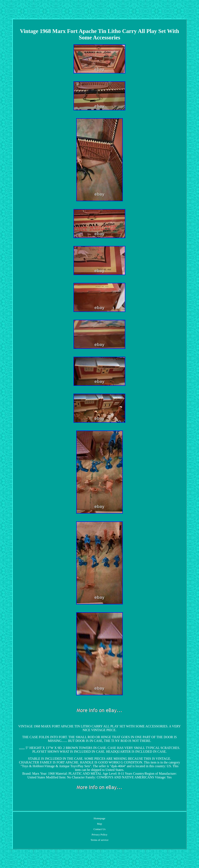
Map (100, 824)
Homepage (99, 818)
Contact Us (99, 829)
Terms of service (99, 840)
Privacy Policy (99, 835)
